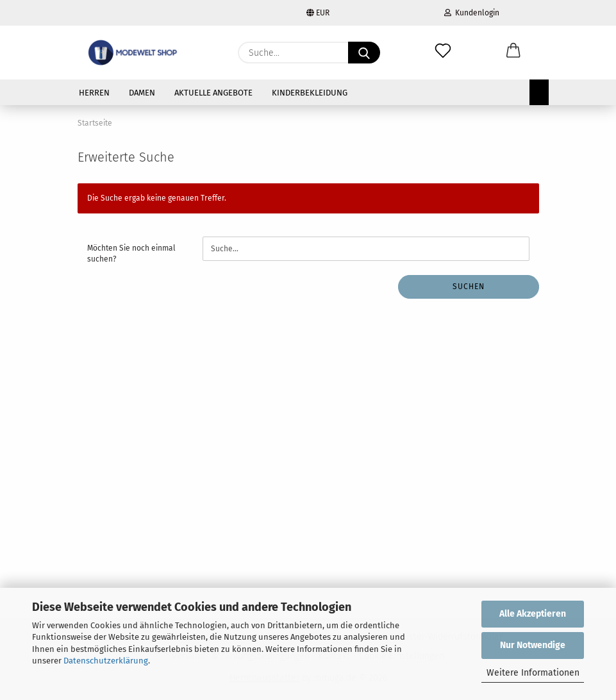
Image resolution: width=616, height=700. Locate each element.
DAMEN (142, 93)
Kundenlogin (472, 13)
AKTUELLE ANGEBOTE (213, 93)
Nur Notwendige (533, 645)
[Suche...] (364, 53)
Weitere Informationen (533, 673)
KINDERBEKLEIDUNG (310, 93)
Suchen (469, 287)
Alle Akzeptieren (533, 614)
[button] (513, 53)
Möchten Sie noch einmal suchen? (131, 254)
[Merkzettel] (443, 53)
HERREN (94, 93)
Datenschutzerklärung (106, 661)
